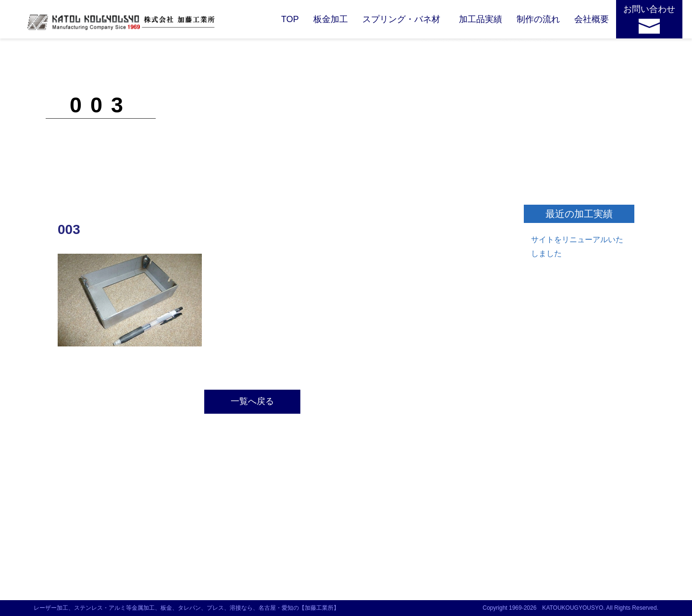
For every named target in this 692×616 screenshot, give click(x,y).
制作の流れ (538, 19)
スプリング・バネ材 (401, 19)
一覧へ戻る (252, 401)
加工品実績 (481, 19)
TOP (290, 19)
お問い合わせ (649, 9)
